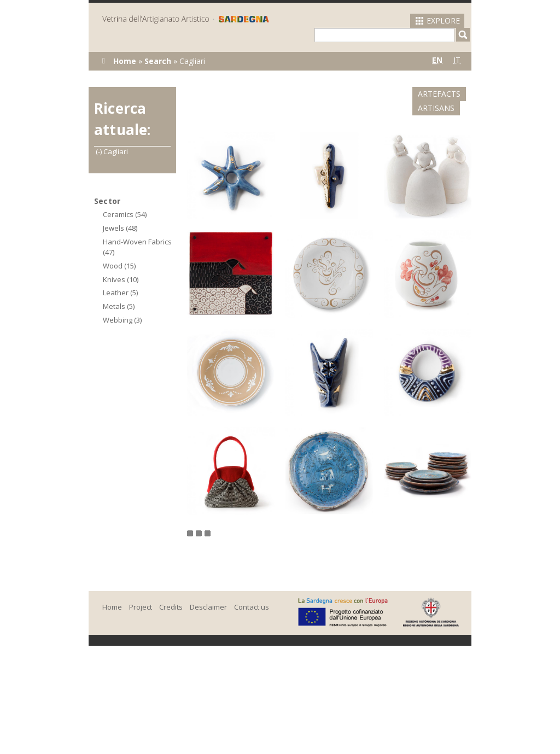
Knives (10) (121, 279)
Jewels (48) (120, 228)
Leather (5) (120, 293)
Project (141, 593)
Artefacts (389, 94)
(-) (100, 151)
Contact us (252, 593)
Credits (171, 593)
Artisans (448, 94)
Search (158, 61)
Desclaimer (208, 593)
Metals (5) (119, 306)
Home (125, 61)
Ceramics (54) (125, 214)
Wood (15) (119, 266)
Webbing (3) (122, 320)
